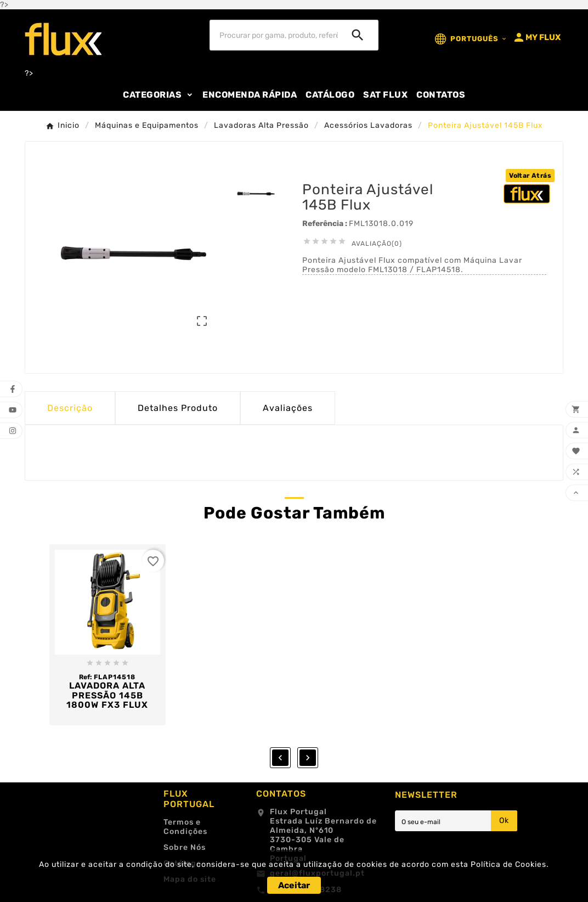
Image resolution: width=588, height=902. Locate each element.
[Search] (358, 35)
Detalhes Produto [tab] (178, 408)
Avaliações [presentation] (288, 408)
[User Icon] (536, 37)
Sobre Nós (185, 847)
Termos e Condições (185, 827)
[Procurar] (274, 35)
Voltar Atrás (530, 176)
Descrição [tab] (70, 408)
